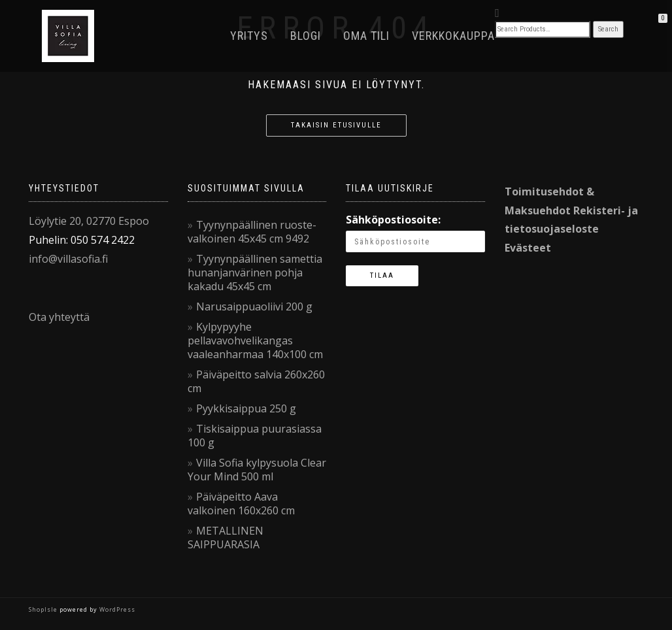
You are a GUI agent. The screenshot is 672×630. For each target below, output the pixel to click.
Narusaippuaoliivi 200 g (254, 307)
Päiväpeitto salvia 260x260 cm (256, 381)
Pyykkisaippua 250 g (246, 408)
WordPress (116, 609)
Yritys (249, 36)
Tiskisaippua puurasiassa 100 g (255, 436)
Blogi (306, 36)
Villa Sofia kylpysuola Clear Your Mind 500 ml (257, 470)
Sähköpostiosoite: (393, 220)
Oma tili (366, 36)
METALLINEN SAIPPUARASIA (226, 538)
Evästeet (528, 248)
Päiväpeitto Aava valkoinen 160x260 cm (241, 504)
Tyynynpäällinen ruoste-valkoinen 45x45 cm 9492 (252, 232)
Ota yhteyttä (59, 317)
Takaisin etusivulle (336, 125)
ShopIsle (44, 609)
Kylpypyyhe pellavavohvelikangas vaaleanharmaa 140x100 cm (255, 340)
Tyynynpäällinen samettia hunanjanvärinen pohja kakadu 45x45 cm (255, 273)
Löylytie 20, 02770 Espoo (89, 221)
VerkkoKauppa (453, 36)
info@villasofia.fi (68, 259)
